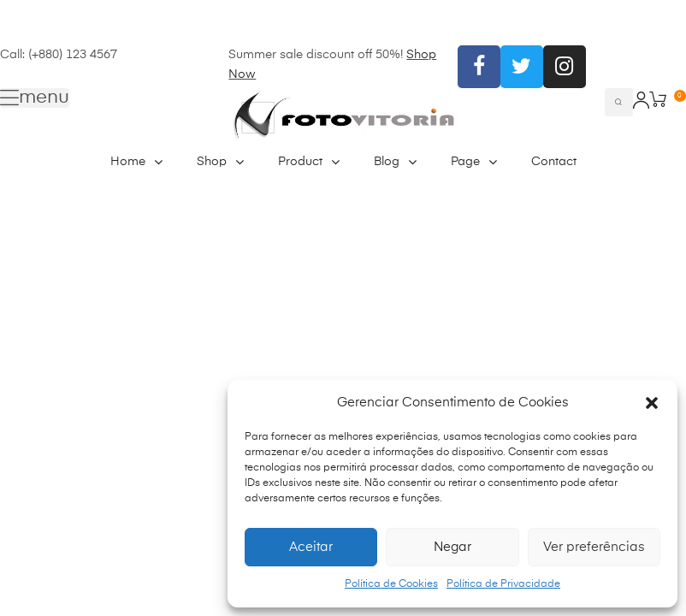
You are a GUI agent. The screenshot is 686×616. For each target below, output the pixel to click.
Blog (395, 162)
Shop (220, 162)
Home (136, 162)
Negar (452, 547)
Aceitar (311, 547)
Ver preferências (594, 547)
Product (309, 162)
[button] (652, 403)
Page (474, 162)
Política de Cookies (391, 584)
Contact (554, 162)
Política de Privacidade (503, 584)
